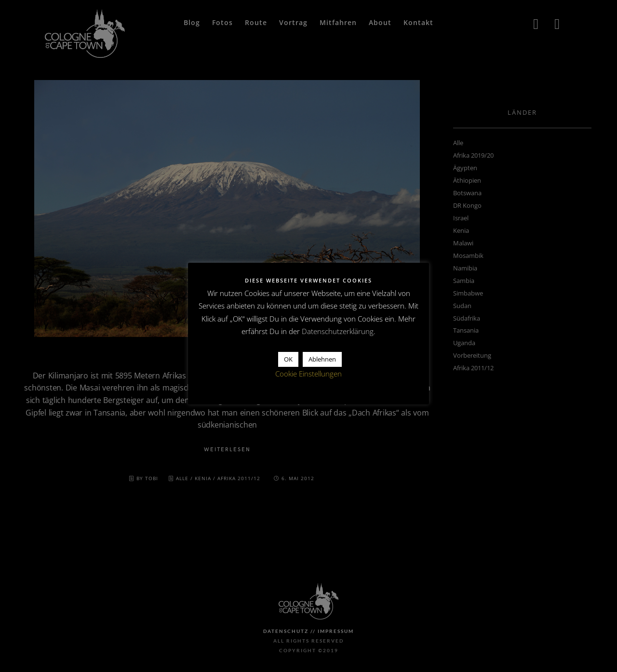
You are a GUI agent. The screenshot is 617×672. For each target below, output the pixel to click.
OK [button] (288, 359)
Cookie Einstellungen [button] (308, 374)
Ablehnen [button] (322, 359)
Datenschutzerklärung (338, 331)
